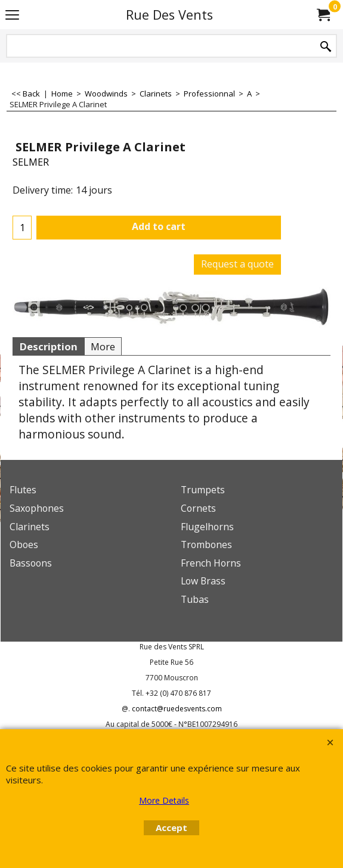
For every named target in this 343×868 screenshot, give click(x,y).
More (103, 346)
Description (48, 346)
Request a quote (237, 264)
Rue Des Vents (169, 15)
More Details (164, 800)
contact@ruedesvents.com (177, 709)
